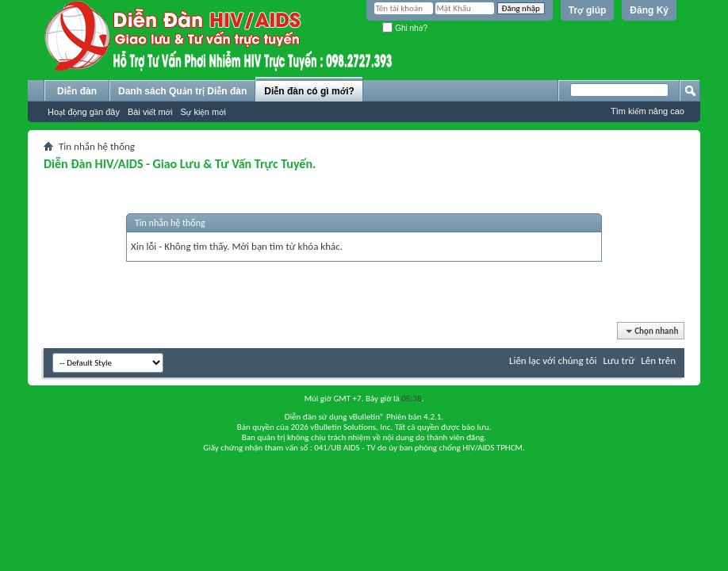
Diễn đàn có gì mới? (309, 91)
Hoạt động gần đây (84, 112)
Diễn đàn (77, 91)
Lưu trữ (619, 360)
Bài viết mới (150, 112)
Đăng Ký (649, 10)
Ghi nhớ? (405, 28)
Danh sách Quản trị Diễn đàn (182, 91)
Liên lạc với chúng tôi (553, 360)
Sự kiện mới (203, 112)
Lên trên (658, 360)
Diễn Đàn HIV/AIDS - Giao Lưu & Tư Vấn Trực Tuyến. (180, 164)
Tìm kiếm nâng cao (648, 111)
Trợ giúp (588, 10)
